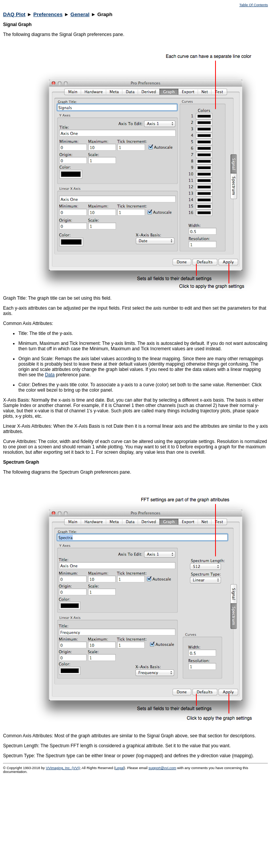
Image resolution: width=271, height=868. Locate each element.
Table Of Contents (254, 5)
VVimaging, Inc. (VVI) (63, 768)
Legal (120, 768)
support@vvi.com (162, 768)
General (80, 14)
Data (50, 375)
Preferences (48, 14)
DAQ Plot (14, 14)
